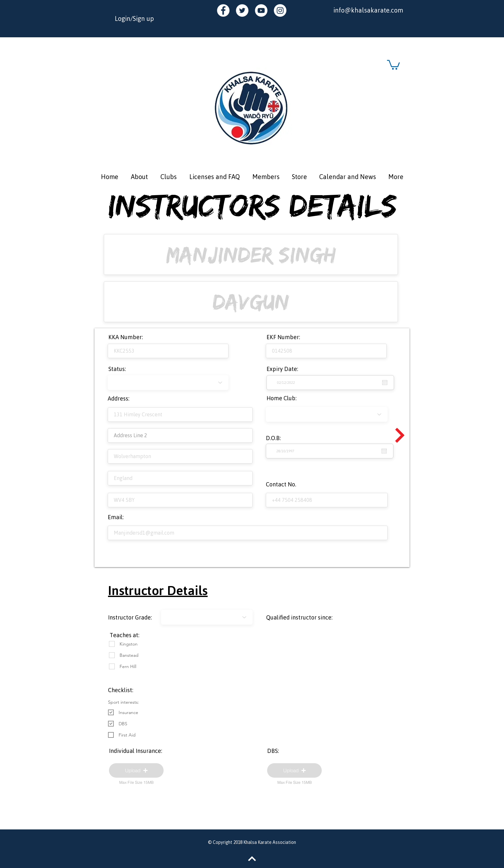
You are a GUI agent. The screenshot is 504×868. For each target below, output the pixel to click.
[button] (393, 64)
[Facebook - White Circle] (223, 10)
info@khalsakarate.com (368, 10)
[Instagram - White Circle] (280, 10)
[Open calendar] (384, 451)
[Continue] (400, 435)
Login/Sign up (134, 18)
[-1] (207, 617)
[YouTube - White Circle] (261, 10)
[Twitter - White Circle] (242, 10)
